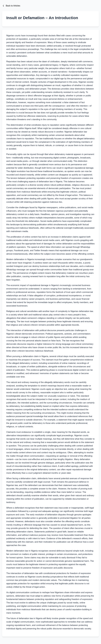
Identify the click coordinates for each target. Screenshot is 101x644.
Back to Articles (11, 6)
